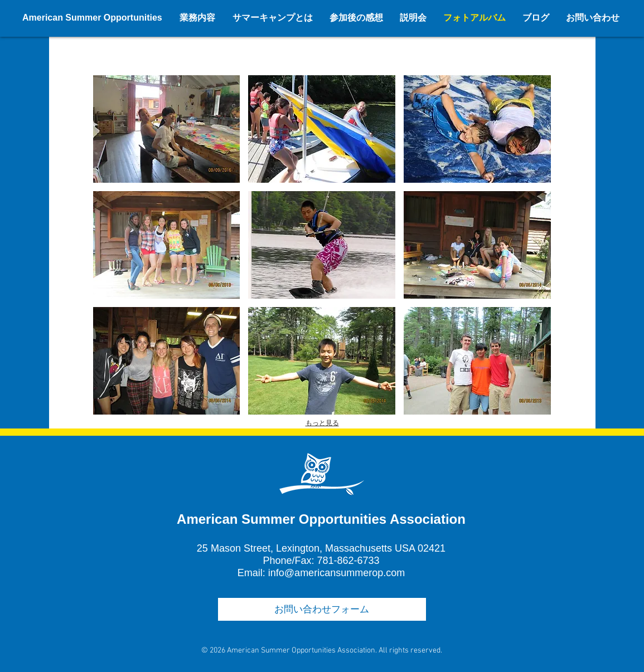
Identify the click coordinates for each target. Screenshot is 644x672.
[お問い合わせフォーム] (322, 609)
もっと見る (322, 423)
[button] (167, 129)
